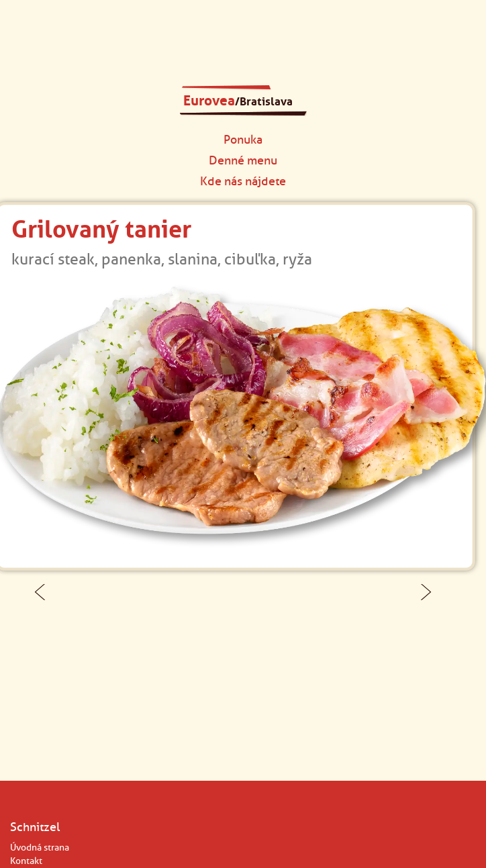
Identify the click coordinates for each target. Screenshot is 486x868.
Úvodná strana (40, 848)
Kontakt (26, 861)
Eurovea (238, 101)
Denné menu (243, 160)
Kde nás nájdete (243, 181)
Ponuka (243, 139)
